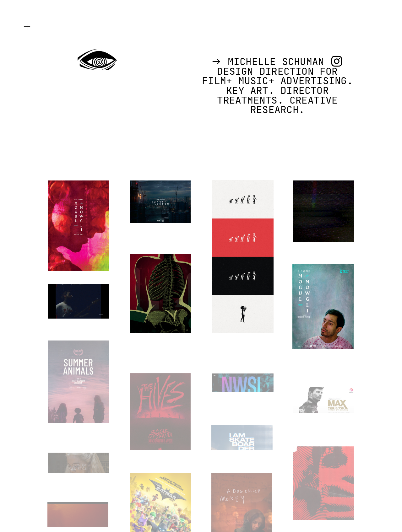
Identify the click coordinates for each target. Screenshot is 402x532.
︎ (27, 27)
